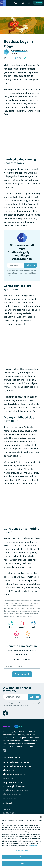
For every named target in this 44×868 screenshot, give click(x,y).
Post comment (22, 674)
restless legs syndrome (15, 373)
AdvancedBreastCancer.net (16, 762)
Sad (32, 624)
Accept (22, 864)
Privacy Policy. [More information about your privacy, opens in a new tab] (34, 846)
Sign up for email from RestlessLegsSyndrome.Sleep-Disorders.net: (22, 252)
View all (8, 803)
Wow (15, 635)
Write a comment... (15, 666)
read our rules (22, 651)
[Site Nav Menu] (10, 3)
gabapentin (9, 317)
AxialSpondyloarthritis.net (16, 790)
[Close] (41, 817)
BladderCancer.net (12, 794)
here (31, 616)
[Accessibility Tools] (23, 3)
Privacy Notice (23, 273)
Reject (22, 857)
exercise (25, 107)
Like (10, 624)
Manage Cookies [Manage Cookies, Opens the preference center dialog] (22, 850)
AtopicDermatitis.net (13, 782)
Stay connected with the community (17, 689)
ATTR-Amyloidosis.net (14, 786)
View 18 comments (22, 659)
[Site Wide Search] (15, 3)
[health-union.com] (16, 726)
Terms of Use (24, 705)
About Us (7, 810)
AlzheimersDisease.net (14, 774)
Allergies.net (9, 770)
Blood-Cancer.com (12, 798)
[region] (22, 841)
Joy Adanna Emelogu (20, 51)
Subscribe (38, 3)
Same (27, 635)
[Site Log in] (29, 3)
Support (21, 624)
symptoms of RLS (22, 567)
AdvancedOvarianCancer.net (17, 766)
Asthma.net (9, 778)
